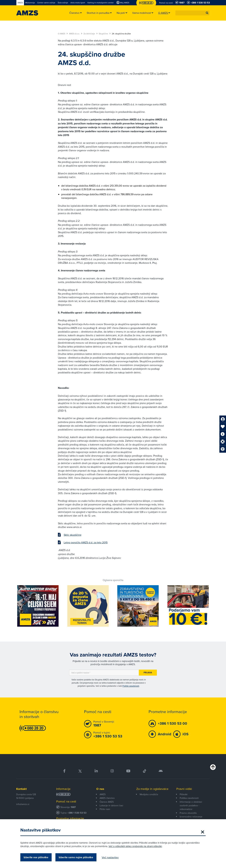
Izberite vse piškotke (36, 857)
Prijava (148, 673)
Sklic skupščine (73, 535)
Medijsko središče (149, 794)
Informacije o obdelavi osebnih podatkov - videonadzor (191, 806)
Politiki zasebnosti (131, 686)
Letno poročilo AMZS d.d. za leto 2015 (86, 542)
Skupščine (105, 34)
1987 (73, 807)
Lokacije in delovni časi (111, 805)
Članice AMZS (107, 802)
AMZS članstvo (107, 798)
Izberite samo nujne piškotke (76, 857)
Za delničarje (90, 34)
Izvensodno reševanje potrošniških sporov (191, 818)
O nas (100, 789)
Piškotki (184, 794)
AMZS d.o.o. (76, 34)
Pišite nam (105, 809)
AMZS (103, 794)
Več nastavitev (110, 857)
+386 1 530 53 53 (77, 813)
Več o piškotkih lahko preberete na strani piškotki (135, 846)
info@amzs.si (23, 804)
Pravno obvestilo (188, 813)
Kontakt (21, 789)
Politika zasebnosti (189, 798)
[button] (207, 13)
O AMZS (63, 34)
